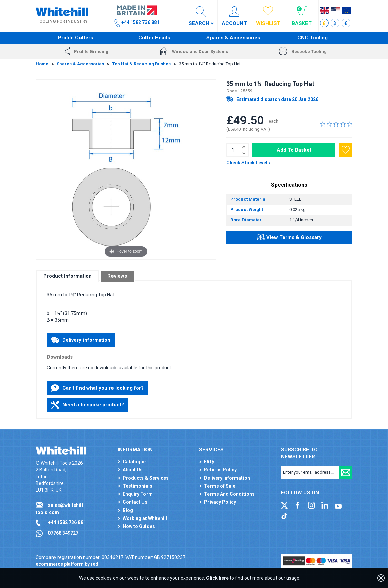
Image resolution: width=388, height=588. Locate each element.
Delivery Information (227, 478)
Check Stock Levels (248, 163)
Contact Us (135, 502)
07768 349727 (63, 533)
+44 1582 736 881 (67, 522)
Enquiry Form (138, 494)
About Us (133, 470)
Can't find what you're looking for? (97, 388)
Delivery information (81, 340)
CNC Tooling (313, 38)
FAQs (210, 462)
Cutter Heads (154, 38)
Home (42, 64)
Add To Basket (294, 150)
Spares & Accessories (233, 38)
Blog (128, 510)
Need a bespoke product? (87, 405)
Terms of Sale (220, 486)
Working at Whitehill (145, 518)
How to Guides (139, 526)
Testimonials (137, 486)
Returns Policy (220, 470)
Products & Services (146, 478)
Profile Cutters (75, 38)
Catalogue (134, 462)
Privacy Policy (220, 502)
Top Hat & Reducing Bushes (141, 64)
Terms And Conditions (229, 494)
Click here (217, 578)
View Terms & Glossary (289, 238)
